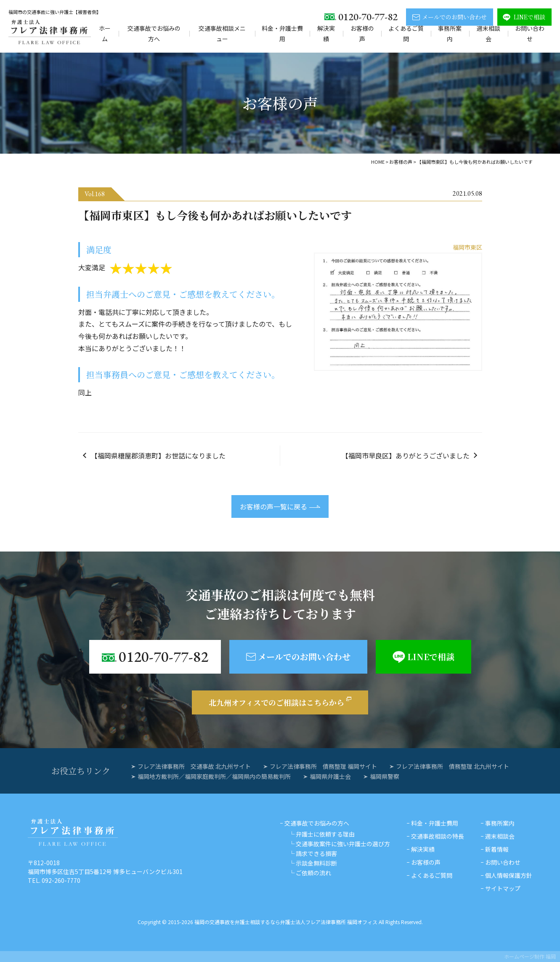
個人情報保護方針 (509, 875)
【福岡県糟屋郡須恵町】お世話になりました (158, 456)
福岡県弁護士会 (330, 776)
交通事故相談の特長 (438, 836)
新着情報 (497, 849)
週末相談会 (488, 33)
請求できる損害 (316, 853)
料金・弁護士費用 (282, 33)
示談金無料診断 (316, 863)
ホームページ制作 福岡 (530, 956)
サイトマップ (503, 888)
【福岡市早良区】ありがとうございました (406, 456)
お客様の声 (362, 33)
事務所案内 (450, 33)
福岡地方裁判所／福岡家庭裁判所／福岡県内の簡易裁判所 (214, 776)
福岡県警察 (385, 776)
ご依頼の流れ (313, 873)
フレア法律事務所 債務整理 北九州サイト (453, 766)
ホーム (105, 33)
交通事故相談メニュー (222, 33)
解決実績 (326, 33)
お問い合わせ (530, 33)
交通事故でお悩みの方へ (154, 33)
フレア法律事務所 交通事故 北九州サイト (194, 766)
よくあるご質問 (406, 33)
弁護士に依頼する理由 (325, 834)
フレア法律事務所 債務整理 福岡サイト (323, 766)
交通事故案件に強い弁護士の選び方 (343, 844)
